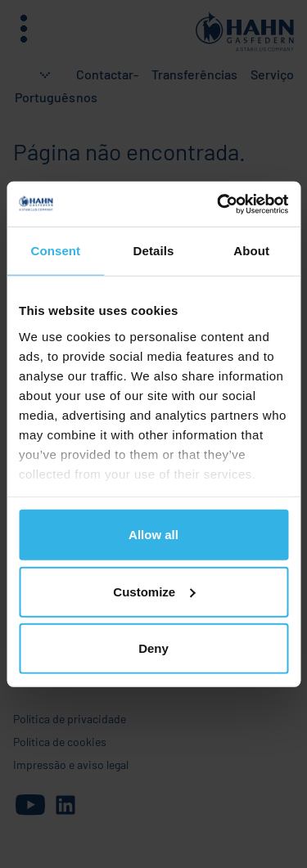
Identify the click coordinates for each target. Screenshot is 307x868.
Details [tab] (154, 251)
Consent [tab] (55, 251)
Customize (154, 591)
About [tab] (251, 251)
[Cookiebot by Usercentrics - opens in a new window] (219, 204)
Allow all (153, 535)
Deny (153, 648)
